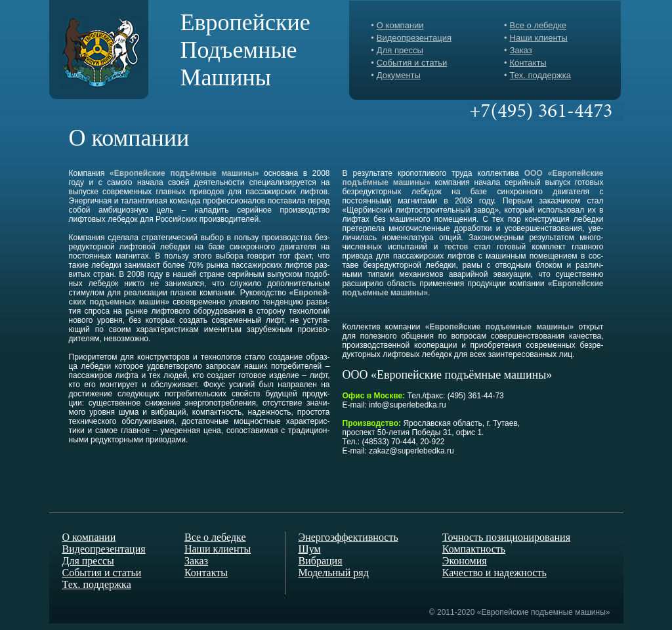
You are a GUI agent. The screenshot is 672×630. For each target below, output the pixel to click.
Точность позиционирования (506, 537)
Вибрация (321, 561)
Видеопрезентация (414, 38)
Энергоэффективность (348, 537)
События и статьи (412, 63)
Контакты (528, 63)
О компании (400, 25)
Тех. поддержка (540, 75)
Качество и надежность (494, 573)
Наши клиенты (539, 38)
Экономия (465, 561)
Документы (399, 75)
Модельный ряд (334, 573)
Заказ (521, 50)
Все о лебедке (538, 25)
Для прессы (400, 50)
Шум (310, 549)
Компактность (474, 549)
